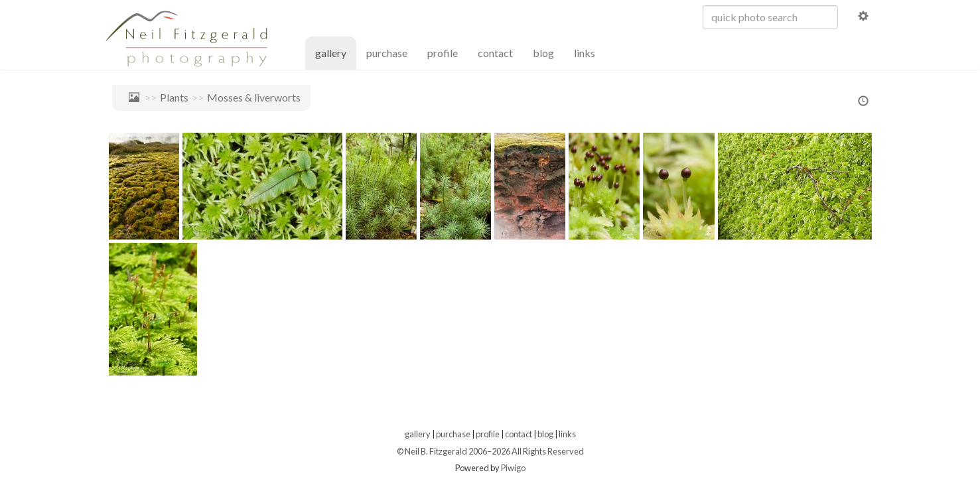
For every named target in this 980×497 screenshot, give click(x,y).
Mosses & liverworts (254, 97)
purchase (387, 53)
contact (495, 53)
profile (443, 53)
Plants (174, 97)
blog (543, 53)
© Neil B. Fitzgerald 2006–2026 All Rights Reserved (490, 451)
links (585, 53)
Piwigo (513, 468)
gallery (336, 52)
